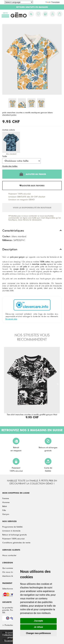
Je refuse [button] (38, 627)
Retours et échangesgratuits (48, 445)
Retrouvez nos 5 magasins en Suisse (32, 430)
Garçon (6, 514)
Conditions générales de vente (16, 543)
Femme (6, 498)
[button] (32, 231)
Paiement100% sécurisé (16, 465)
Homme (6, 502)
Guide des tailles (10, 166)
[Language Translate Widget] (19, 2)
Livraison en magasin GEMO (22, 199)
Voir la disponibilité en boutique (32, 208)
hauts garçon (46, 278)
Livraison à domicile (11, 531)
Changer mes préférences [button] (38, 633)
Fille (4, 510)
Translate (53, 2)
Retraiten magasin (16, 445)
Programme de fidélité (12, 527)
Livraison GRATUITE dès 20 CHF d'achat (27, 197)
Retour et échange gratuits (15, 535)
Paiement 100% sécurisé (20, 194)
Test (20, 166)
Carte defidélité (48, 465)
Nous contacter (9, 555)
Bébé (5, 506)
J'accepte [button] (38, 621)
